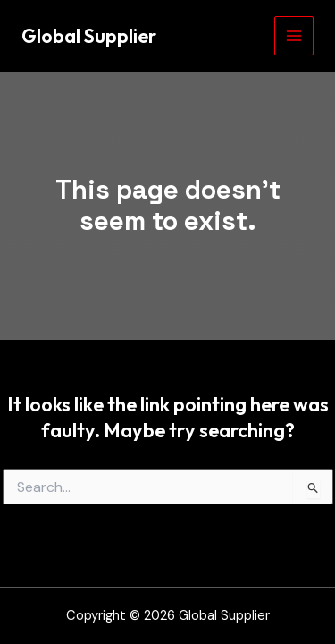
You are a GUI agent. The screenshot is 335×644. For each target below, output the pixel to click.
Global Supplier (89, 36)
